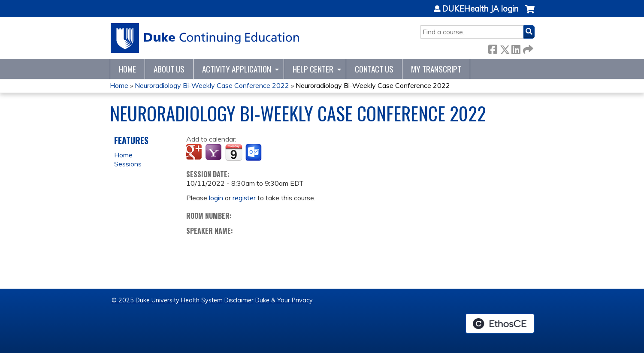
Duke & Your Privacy (284, 300)
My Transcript (436, 69)
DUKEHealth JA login (480, 9)
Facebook (493, 48)
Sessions (128, 164)
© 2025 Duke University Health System (167, 300)
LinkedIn (516, 48)
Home (127, 69)
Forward (527, 48)
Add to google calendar (195, 153)
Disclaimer (239, 300)
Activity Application (237, 69)
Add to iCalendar (234, 152)
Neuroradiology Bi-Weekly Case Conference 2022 (212, 85)
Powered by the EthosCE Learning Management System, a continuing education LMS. (500, 323)
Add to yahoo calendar (214, 153)
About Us (169, 69)
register (244, 198)
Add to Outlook (254, 153)
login (216, 198)
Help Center (313, 69)
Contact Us (374, 69)
